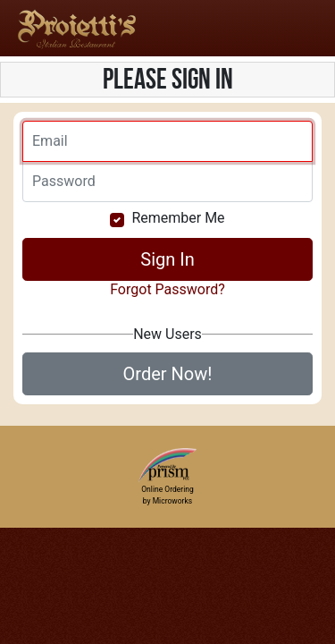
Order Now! (168, 374)
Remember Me (178, 218)
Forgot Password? (167, 289)
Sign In (167, 259)
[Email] (167, 141)
